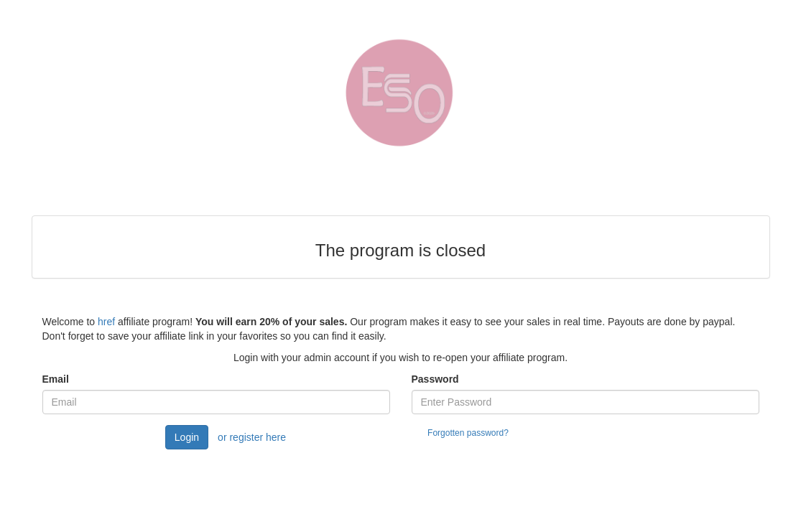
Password (435, 379)
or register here (252, 437)
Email (56, 379)
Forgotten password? (468, 433)
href (106, 322)
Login (187, 437)
